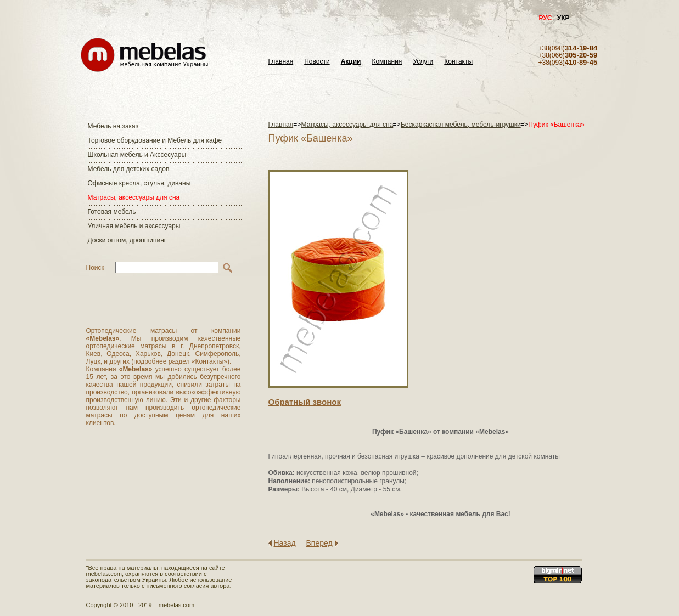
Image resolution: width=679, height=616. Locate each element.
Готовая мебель (112, 212)
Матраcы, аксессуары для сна (134, 197)
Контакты (458, 62)
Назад (285, 543)
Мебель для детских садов (129, 169)
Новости (317, 62)
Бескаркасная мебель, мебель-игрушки (461, 125)
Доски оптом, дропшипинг (127, 240)
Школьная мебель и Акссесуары (137, 155)
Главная (281, 62)
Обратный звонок (305, 402)
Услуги (423, 62)
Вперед (319, 543)
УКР (563, 18)
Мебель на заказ (113, 126)
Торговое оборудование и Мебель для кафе (155, 140)
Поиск (95, 268)
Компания (387, 62)
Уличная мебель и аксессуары (134, 226)
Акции (351, 62)
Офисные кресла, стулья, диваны (139, 183)
